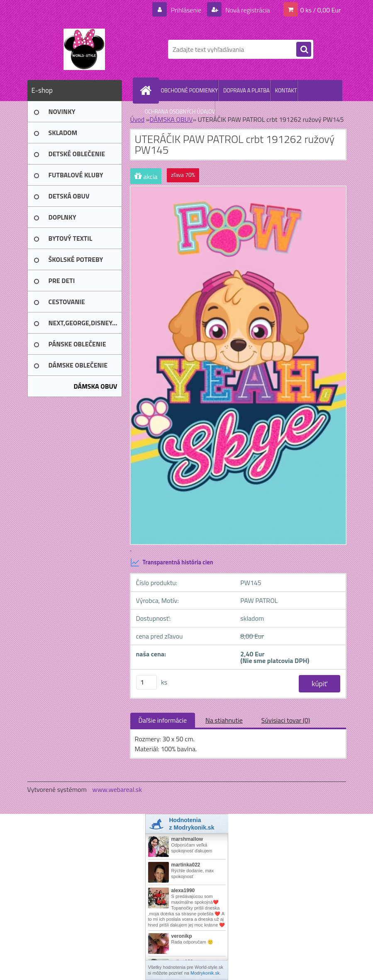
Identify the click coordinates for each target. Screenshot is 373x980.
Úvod (138, 119)
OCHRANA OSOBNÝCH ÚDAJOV (180, 111)
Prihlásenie (186, 10)
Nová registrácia (247, 10)
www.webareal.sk (117, 789)
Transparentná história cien (172, 562)
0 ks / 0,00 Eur (321, 10)
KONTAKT (286, 90)
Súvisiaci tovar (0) (286, 720)
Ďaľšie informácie (163, 720)
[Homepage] (148, 90)
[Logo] (84, 49)
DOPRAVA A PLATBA (246, 90)
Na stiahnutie (224, 720)
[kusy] (146, 682)
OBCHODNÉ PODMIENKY (189, 90)
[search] (304, 50)
